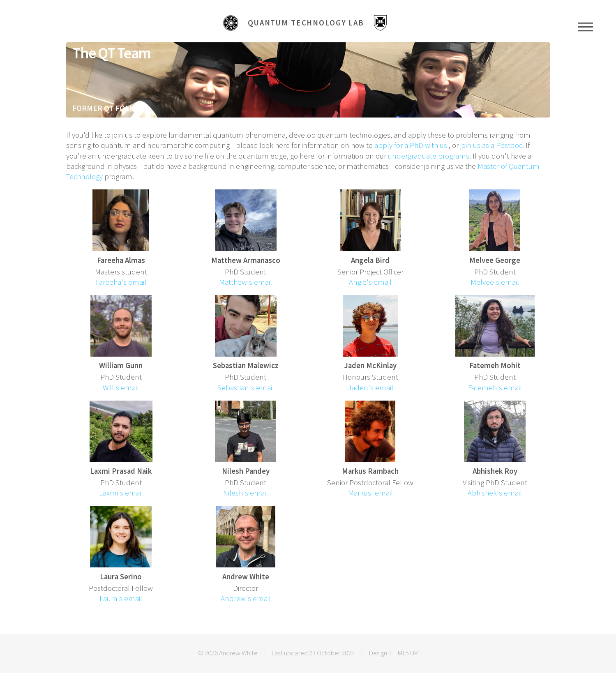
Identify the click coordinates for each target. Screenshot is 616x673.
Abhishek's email (495, 493)
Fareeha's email (121, 282)
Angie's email (370, 282)
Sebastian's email (246, 388)
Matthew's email (246, 282)
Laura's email (121, 598)
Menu (585, 27)
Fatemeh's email (495, 388)
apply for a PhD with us (411, 145)
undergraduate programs (429, 156)
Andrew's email (246, 598)
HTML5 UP (404, 653)
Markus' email (370, 493)
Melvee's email (495, 282)
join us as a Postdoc (491, 145)
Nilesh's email (246, 493)
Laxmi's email (121, 493)
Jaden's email (370, 388)
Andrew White (238, 653)
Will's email (121, 388)
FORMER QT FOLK (103, 108)
